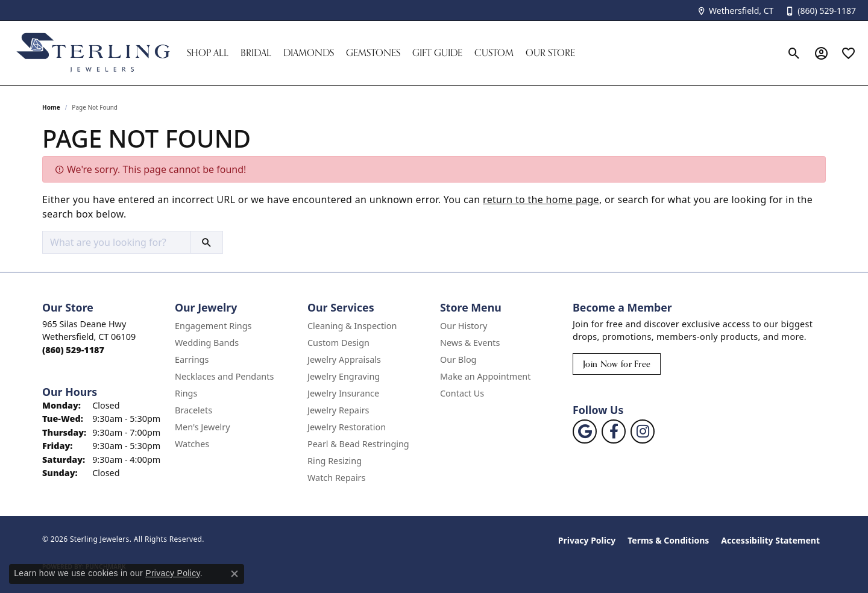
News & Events (470, 343)
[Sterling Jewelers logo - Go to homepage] (93, 53)
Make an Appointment (485, 376)
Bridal (256, 53)
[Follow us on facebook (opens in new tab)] (614, 431)
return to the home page (541, 199)
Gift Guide (437, 53)
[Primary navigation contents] (481, 53)
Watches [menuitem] (192, 444)
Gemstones (373, 53)
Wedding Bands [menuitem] (207, 343)
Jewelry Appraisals (344, 359)
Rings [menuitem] (186, 393)
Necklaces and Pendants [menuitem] (224, 376)
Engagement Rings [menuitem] (213, 326)
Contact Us (462, 393)
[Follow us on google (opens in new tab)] (585, 431)
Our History (464, 326)
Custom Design (338, 343)
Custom (494, 53)
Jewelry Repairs (338, 410)
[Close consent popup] (234, 574)
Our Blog (458, 359)
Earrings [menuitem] (192, 359)
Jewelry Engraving (344, 376)
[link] (735, 11)
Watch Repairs (336, 478)
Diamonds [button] (309, 53)
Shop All (208, 53)
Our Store (550, 53)
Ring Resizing (335, 461)
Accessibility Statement (770, 540)
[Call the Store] (73, 350)
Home (51, 107)
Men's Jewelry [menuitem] (203, 427)
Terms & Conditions (668, 540)
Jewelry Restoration (347, 427)
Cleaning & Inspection (352, 326)
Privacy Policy (587, 540)
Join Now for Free (617, 364)
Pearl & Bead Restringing (358, 444)
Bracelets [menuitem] (193, 410)
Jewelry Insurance (343, 393)
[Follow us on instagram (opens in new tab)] (643, 431)
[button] (794, 53)
